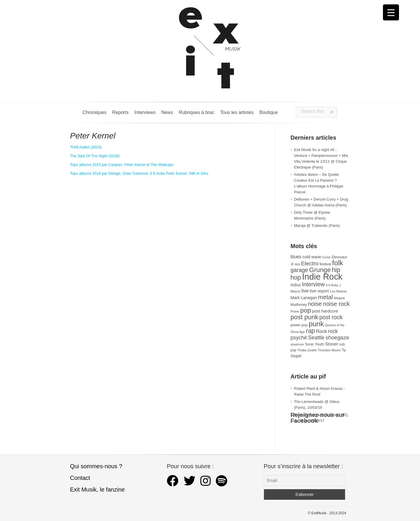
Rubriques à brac (197, 112)
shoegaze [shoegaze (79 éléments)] (337, 337)
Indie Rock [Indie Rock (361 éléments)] (322, 277)
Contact (80, 478)
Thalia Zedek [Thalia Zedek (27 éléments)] (307, 350)
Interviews (145, 112)
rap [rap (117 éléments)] (310, 331)
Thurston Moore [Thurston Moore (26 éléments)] (329, 350)
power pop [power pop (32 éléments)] (299, 325)
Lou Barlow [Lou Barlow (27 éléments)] (338, 291)
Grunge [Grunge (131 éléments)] (320, 270)
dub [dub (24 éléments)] (297, 264)
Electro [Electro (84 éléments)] (310, 263)
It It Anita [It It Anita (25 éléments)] (332, 285)
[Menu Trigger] (391, 12)
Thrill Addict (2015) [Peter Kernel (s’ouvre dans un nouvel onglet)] (86, 147)
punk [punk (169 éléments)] (316, 324)
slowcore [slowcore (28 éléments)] (297, 344)
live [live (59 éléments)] (305, 291)
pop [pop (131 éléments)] (306, 310)
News (167, 112)
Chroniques (94, 112)
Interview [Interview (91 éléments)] (313, 284)
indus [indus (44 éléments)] (296, 285)
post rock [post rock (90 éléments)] (331, 317)
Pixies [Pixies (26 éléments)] (295, 311)
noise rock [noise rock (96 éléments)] (336, 304)
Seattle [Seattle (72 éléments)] (316, 338)
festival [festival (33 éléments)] (325, 264)
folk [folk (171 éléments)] (338, 263)
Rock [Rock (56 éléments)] (321, 331)
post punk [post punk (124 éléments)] (304, 317)
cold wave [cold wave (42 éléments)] (312, 257)
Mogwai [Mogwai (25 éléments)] (339, 298)
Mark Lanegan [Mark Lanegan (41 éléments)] (304, 298)
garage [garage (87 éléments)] (299, 270)
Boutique (268, 112)
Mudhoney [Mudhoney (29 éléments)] (299, 305)
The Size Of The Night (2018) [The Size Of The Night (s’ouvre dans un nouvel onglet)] (95, 156)
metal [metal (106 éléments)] (325, 297)
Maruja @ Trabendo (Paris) (317, 226)
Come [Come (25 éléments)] (327, 257)
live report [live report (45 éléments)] (319, 291)
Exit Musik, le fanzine (97, 490)
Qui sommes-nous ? (96, 466)
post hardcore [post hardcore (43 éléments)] (325, 311)
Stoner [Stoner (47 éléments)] (332, 344)
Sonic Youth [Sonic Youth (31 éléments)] (315, 344)
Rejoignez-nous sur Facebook (318, 418)
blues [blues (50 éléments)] (296, 257)
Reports (120, 112)
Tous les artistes (237, 112)
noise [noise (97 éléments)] (315, 304)
